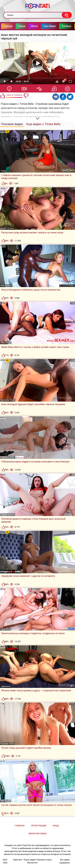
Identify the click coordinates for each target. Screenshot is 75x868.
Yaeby (4, 171)
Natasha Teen (8, 400)
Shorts (42, 26)
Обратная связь (37, 834)
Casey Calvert (8, 514)
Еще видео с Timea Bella (43, 124)
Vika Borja (6, 343)
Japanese (6, 686)
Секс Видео (57, 26)
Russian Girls (7, 744)
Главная (15, 26)
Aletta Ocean (7, 228)
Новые (29, 26)
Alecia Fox (6, 285)
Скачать (57, 81)
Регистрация (39, 826)
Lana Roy (5, 629)
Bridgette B (6, 572)
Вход (56, 826)
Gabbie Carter (8, 457)
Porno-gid (5, 801)
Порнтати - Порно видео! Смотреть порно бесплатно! (32, 861)
